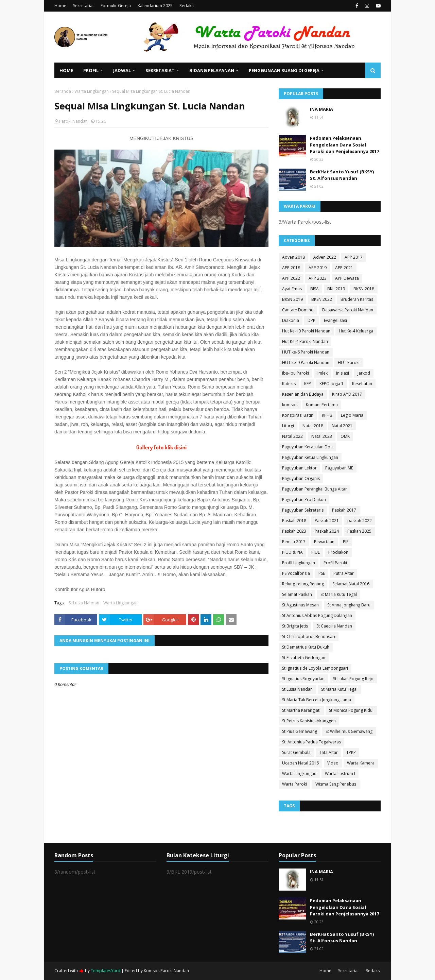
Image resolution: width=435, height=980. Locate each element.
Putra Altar (344, 573)
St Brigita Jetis (295, 626)
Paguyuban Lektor (299, 468)
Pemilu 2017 (294, 542)
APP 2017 (354, 257)
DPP (311, 320)
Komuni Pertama (322, 405)
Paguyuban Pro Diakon (304, 500)
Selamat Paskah (297, 594)
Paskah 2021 (327, 521)
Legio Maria (352, 415)
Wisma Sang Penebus (336, 784)
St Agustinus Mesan (300, 605)
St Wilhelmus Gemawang (349, 731)
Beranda (63, 91)
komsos (290, 405)
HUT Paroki (349, 363)
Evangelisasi (335, 320)
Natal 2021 (342, 426)
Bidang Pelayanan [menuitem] (212, 70)
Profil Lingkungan (299, 563)
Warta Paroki (294, 784)
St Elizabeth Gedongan (304, 658)
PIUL (316, 552)
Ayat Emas (292, 289)
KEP (308, 384)
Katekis (289, 384)
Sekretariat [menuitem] (160, 70)
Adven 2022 (325, 257)
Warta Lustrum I (340, 773)
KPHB (327, 415)
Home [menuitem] (66, 70)
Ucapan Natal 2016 (300, 763)
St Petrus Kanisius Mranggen (309, 721)
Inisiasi (343, 373)
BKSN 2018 (364, 289)
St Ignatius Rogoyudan (303, 679)
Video (333, 763)
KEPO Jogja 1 (332, 384)
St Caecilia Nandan (334, 626)
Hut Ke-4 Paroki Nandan (305, 341)
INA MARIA (321, 109)
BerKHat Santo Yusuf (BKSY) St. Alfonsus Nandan (342, 175)
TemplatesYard (106, 971)
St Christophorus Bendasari (309, 637)
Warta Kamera (361, 763)
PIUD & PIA (292, 552)
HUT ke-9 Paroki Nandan (306, 363)
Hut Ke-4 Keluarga (356, 331)
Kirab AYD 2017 (347, 394)
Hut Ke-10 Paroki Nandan (306, 331)
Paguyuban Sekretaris (303, 510)
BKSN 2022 (322, 299)
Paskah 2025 (359, 531)
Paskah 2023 (294, 531)
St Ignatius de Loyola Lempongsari (315, 668)
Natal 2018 (313, 426)
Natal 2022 (292, 436)
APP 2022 (291, 278)
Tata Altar (328, 752)
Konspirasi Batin (298, 415)
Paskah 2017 (344, 510)
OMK (345, 436)
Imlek (323, 373)
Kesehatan (362, 384)
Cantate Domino (298, 310)
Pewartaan (324, 542)
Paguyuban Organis (301, 478)
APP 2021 (344, 268)
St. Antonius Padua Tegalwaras (311, 742)
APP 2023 (318, 278)
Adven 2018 (293, 257)
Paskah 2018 (294, 521)
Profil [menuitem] (91, 70)
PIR (346, 542)
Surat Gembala (296, 752)
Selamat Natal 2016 (351, 584)
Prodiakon (338, 552)
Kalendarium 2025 (155, 6)
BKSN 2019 (292, 299)
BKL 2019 (336, 289)
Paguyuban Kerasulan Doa (307, 447)
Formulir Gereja (116, 6)
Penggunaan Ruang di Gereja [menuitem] (284, 70)
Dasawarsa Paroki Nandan (348, 310)
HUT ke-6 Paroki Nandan (306, 352)
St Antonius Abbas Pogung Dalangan (317, 615)
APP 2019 (318, 268)
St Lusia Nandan (84, 603)
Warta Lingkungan (92, 91)
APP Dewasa (347, 278)
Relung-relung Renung (303, 584)
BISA (315, 289)
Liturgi (288, 426)
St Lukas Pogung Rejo (353, 679)
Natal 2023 (322, 436)
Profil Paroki (335, 563)
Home (60, 6)
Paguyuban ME (339, 468)
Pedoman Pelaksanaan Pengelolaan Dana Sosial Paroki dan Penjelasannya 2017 (344, 145)
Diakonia (291, 320)
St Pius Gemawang (300, 731)
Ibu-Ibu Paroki (295, 373)
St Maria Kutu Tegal (339, 594)
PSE (322, 573)
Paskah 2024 (327, 531)
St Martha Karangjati (301, 710)
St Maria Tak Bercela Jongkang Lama (317, 700)
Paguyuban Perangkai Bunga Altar (315, 489)
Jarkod (364, 373)
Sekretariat (83, 6)
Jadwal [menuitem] (122, 70)
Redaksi (187, 6)
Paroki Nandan (73, 121)
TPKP (351, 752)
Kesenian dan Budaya (303, 394)
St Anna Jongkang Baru (349, 605)
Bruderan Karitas (357, 299)
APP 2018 (291, 268)
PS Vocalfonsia (296, 573)
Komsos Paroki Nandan (166, 971)
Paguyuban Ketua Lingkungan (310, 457)
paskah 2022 (360, 521)
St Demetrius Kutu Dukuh (306, 647)
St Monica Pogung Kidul (351, 710)
